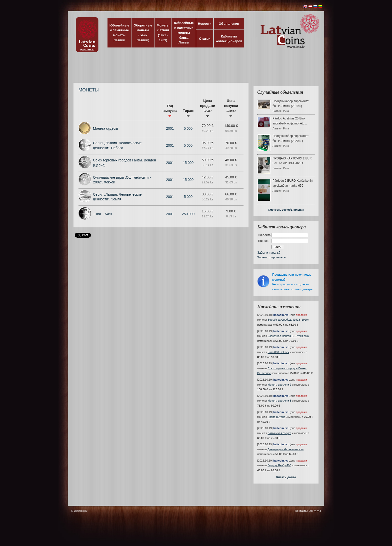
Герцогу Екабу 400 (279, 465)
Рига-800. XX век (278, 352)
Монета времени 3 (279, 401)
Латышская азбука (279, 433)
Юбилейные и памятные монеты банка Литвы (184, 33)
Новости (205, 24)
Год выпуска (170, 110)
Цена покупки (231, 108)
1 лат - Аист (103, 214)
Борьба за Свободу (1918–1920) (288, 320)
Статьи (205, 39)
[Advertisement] (195, 70)
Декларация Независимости (286, 449)
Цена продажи (208, 108)
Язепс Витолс (276, 417)
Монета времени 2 (279, 385)
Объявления (229, 24)
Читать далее (286, 477)
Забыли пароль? (269, 253)
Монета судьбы (105, 128)
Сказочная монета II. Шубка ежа (288, 336)
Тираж (188, 113)
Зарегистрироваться (271, 257)
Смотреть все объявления (286, 210)
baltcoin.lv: (280, 315)
